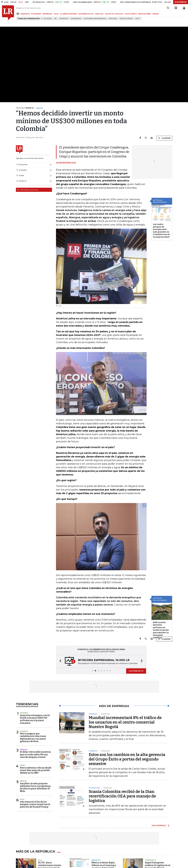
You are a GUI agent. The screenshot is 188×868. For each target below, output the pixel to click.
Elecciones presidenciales (95, 19)
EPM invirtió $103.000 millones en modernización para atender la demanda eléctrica (161, 630)
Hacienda (24, 713)
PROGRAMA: (25, 108)
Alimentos (64, 19)
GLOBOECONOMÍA (68, 14)
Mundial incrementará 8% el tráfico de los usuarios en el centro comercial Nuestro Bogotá (125, 722)
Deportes (96, 860)
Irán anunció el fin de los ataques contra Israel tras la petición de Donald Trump (35, 804)
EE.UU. (22, 799)
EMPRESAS (48, 14)
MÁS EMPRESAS (159, 825)
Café (137, 19)
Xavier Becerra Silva (66, 163)
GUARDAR (164, 138)
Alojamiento (76, 19)
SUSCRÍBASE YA (136, 671)
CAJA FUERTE (131, 14)
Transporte (151, 860)
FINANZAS (25, 14)
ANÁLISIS (99, 14)
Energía (23, 781)
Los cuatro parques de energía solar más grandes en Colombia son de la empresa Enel (161, 231)
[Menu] (18, 14)
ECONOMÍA (36, 14)
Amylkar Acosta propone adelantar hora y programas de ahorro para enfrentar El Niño (35, 787)
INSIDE (156, 14)
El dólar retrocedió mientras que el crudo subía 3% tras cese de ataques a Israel (35, 754)
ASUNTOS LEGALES (114, 14)
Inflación (48, 19)
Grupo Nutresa (126, 19)
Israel (23, 765)
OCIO (56, 14)
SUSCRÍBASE (181, 2)
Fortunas (113, 19)
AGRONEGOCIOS (86, 14)
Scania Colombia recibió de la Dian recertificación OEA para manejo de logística (122, 796)
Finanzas (24, 750)
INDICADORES (145, 14)
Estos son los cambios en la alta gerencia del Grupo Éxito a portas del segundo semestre (127, 759)
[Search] (168, 8)
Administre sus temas (28, 190)
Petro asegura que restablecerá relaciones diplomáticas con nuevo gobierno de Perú (33, 737)
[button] (60, 661)
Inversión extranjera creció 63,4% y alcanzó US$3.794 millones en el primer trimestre (35, 719)
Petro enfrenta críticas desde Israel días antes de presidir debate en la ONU (36, 770)
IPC (55, 19)
